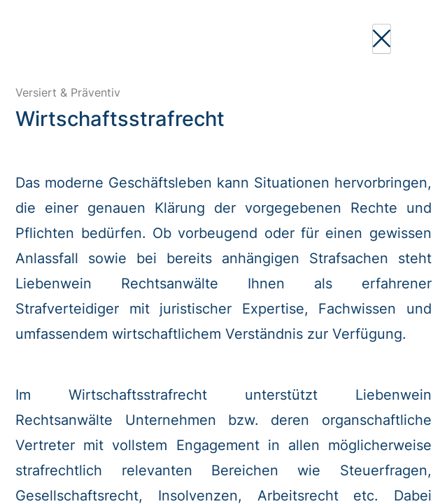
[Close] (382, 39)
